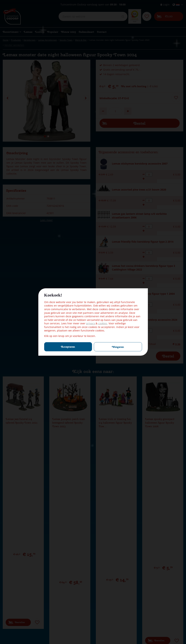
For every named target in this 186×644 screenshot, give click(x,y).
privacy (91, 323)
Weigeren (118, 347)
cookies (103, 323)
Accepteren (68, 347)
